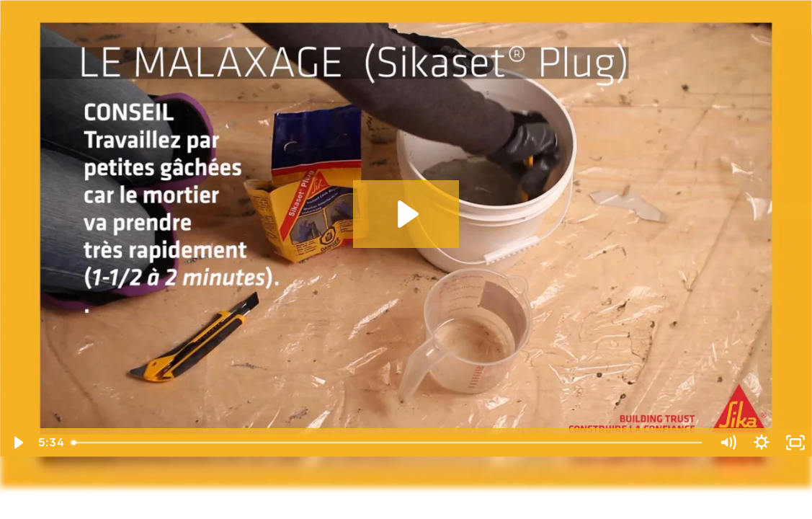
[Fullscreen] (795, 443)
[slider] (388, 443)
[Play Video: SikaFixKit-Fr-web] (406, 214)
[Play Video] (17, 443)
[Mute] (727, 443)
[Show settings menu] (761, 443)
